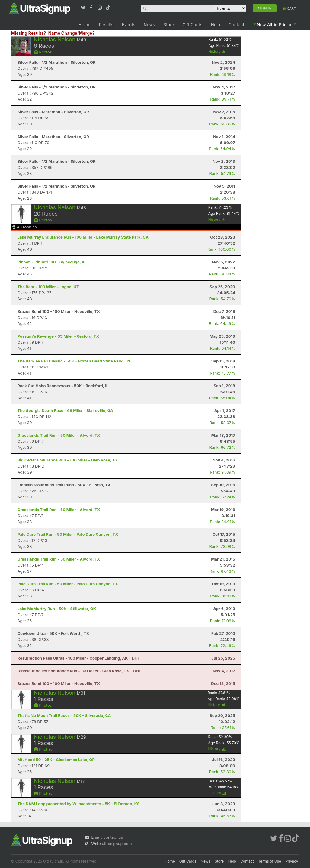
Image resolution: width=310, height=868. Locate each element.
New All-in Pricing (275, 25)
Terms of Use (270, 861)
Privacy (292, 861)
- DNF (79, 658)
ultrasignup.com (117, 844)
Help (216, 25)
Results (106, 25)
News (149, 25)
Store (169, 25)
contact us (113, 837)
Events (129, 25)
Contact (236, 25)
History (217, 51)
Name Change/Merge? (72, 33)
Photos (43, 52)
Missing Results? (29, 33)
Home (84, 25)
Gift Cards (192, 25)
